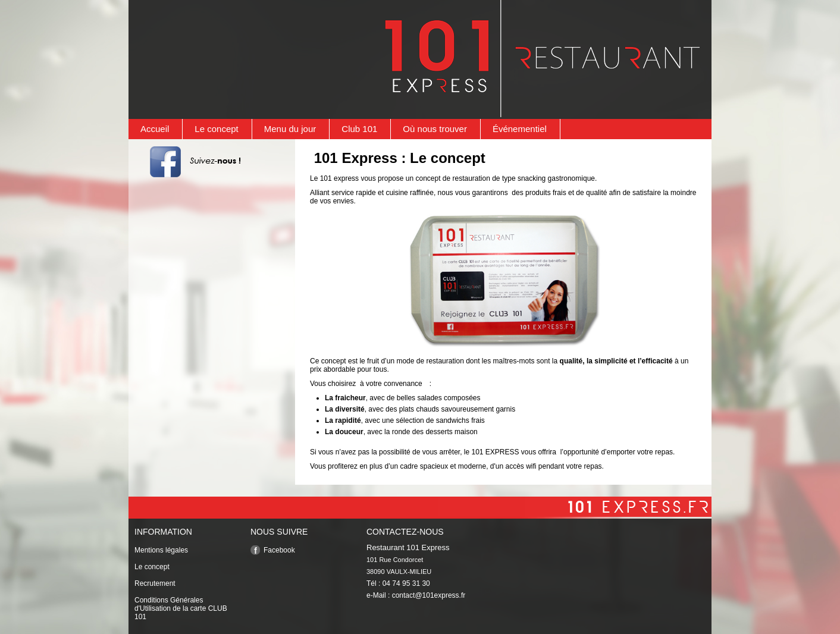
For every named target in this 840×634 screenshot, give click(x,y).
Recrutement (155, 583)
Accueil (155, 129)
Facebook (279, 550)
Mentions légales (161, 550)
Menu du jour (290, 129)
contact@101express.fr (429, 595)
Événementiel (520, 129)
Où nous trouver (435, 129)
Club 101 (359, 129)
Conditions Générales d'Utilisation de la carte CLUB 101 (181, 608)
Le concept (216, 129)
